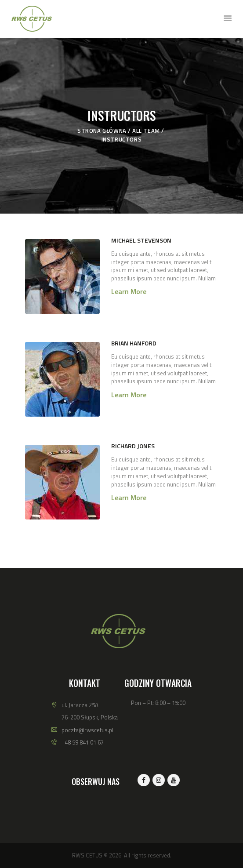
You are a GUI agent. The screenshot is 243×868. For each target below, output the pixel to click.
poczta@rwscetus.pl (87, 730)
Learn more (129, 291)
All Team (146, 131)
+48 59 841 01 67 (83, 742)
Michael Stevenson (141, 240)
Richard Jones (133, 446)
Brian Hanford (134, 343)
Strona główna (102, 131)
